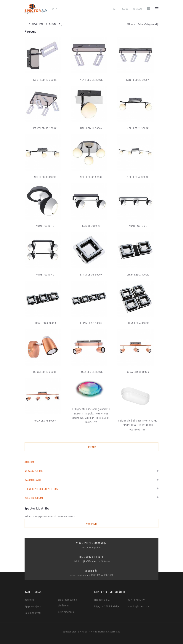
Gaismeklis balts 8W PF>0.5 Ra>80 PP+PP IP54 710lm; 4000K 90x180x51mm (138, 425)
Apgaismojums (34, 471)
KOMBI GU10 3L (138, 226)
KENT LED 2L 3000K (91, 80)
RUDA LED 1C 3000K (45, 372)
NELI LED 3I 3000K (45, 177)
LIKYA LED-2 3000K (138, 275)
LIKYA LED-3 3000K (45, 323)
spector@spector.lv (139, 606)
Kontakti (138, 9)
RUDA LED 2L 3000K (91, 372)
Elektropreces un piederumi (42, 489)
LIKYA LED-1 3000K (91, 275)
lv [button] (54, 9)
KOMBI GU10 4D (45, 275)
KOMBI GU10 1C (45, 226)
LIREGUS (92, 447)
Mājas (130, 24)
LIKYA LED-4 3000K (138, 323)
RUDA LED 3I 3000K (138, 372)
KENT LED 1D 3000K (45, 80)
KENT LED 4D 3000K (45, 128)
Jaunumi (30, 462)
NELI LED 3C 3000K (91, 177)
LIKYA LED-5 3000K (91, 323)
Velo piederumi (34, 498)
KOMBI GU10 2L (91, 226)
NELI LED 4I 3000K (138, 177)
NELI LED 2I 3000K (138, 128)
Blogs (125, 9)
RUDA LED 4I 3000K (45, 421)
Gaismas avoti (33, 480)
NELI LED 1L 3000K (91, 128)
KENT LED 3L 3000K (138, 80)
